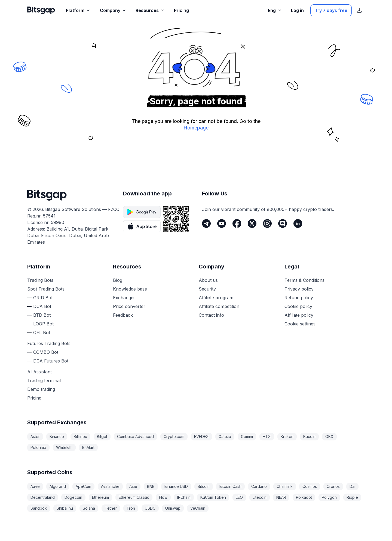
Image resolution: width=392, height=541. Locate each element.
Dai (352, 486)
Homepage (196, 128)
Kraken (287, 436)
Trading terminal (44, 380)
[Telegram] (206, 223)
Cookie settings (300, 324)
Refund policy (299, 298)
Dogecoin (73, 497)
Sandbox (39, 508)
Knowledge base (130, 289)
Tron (131, 508)
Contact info (211, 315)
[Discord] (283, 223)
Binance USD (176, 486)
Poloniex (38, 447)
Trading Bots (40, 280)
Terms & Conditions (304, 280)
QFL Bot (42, 333)
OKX (329, 436)
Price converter (129, 306)
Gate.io (225, 436)
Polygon (329, 497)
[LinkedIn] (298, 223)
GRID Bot (43, 298)
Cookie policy (298, 306)
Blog (118, 280)
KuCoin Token (213, 497)
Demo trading (41, 389)
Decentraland (43, 497)
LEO (239, 497)
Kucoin (309, 436)
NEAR (281, 497)
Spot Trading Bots (46, 289)
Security (207, 289)
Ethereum (100, 497)
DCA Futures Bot (51, 361)
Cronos (333, 486)
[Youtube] (222, 223)
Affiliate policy (299, 315)
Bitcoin (204, 486)
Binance (57, 436)
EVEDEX (201, 436)
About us (208, 280)
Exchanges (124, 298)
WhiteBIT (64, 447)
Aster (35, 436)
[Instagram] (267, 223)
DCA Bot (42, 306)
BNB (151, 486)
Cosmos (310, 486)
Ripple (352, 497)
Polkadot (304, 497)
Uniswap (173, 508)
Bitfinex (80, 436)
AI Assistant (39, 372)
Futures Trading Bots (49, 343)
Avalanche (110, 486)
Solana (89, 508)
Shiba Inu (65, 508)
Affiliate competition (219, 306)
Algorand (58, 486)
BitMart (88, 447)
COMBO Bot (46, 352)
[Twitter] (252, 223)
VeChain (198, 508)
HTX (267, 436)
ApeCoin (83, 486)
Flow (163, 497)
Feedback (123, 315)
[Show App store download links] (359, 10)
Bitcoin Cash (230, 486)
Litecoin (260, 497)
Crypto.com (174, 436)
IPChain (184, 497)
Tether (111, 508)
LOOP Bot (43, 324)
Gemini (247, 436)
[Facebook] (237, 223)
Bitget (102, 436)
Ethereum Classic (134, 497)
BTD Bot (42, 315)
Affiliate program (216, 298)
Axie (133, 486)
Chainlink (285, 486)
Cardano (259, 486)
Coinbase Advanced (135, 436)
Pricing (34, 398)
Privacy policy (299, 289)
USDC (150, 508)
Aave (35, 486)
